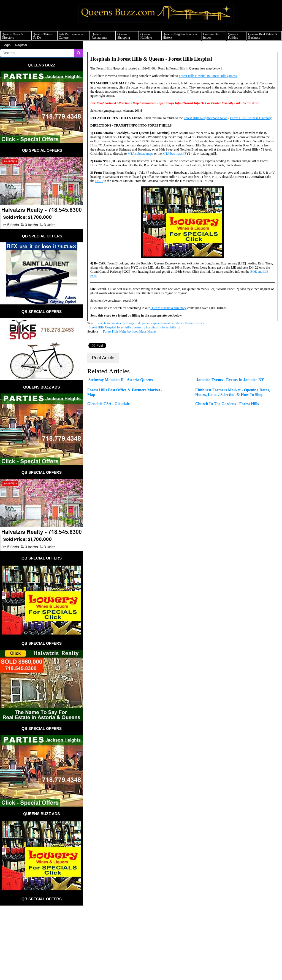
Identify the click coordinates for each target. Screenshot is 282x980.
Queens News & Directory (13, 36)
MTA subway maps (140, 154)
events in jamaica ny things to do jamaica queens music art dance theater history (151, 323)
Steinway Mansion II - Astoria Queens (121, 380)
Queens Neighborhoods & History (180, 36)
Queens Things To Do (43, 36)
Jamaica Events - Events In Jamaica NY (230, 380)
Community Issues (211, 36)
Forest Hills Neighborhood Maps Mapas (130, 331)
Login (6, 45)
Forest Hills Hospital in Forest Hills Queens (208, 76)
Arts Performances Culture (71, 36)
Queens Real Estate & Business (263, 36)
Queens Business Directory (168, 308)
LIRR (99, 181)
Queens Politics (233, 36)
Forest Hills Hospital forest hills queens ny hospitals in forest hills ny (134, 327)
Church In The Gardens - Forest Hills (227, 404)
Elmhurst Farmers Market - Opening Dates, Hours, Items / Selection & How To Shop (233, 392)
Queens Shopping (124, 36)
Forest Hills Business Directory (251, 118)
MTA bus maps (173, 154)
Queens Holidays (146, 36)
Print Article (103, 358)
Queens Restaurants (99, 36)
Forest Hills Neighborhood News (206, 118)
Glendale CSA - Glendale (109, 404)
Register (21, 45)
